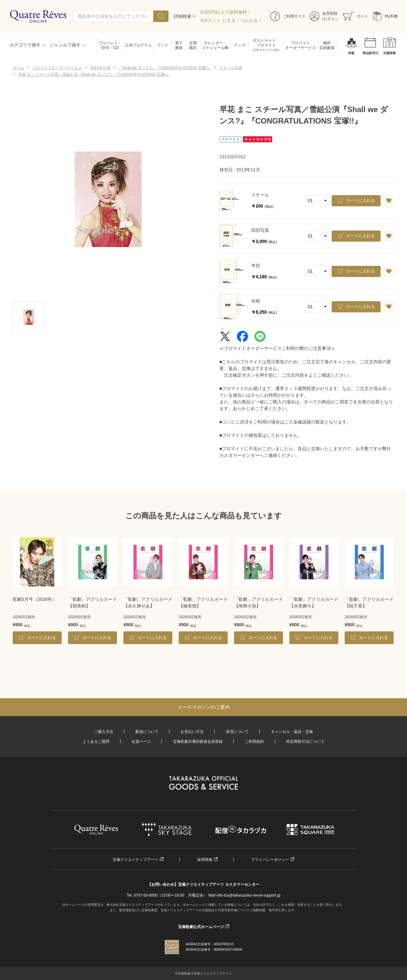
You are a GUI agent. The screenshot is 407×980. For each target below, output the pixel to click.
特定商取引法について (305, 742)
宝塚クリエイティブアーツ (135, 860)
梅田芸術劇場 (327, 45)
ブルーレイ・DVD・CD (110, 45)
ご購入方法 (104, 732)
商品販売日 (370, 53)
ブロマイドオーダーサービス (300, 45)
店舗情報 (390, 53)
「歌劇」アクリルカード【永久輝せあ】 (148, 603)
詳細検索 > (184, 16)
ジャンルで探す (65, 45)
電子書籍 (179, 45)
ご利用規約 (254, 742)
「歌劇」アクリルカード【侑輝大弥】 (259, 603)
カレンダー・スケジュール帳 (215, 45)
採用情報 (205, 860)
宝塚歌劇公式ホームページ (201, 927)
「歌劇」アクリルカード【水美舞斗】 (314, 603)
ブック (162, 45)
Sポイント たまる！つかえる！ (231, 20)
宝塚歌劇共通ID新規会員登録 (198, 742)
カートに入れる (360, 200)
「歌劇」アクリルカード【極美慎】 (203, 603)
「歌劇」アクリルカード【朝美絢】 (93, 603)
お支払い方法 (192, 732)
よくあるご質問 (96, 742)
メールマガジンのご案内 (204, 707)
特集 (351, 53)
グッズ (239, 45)
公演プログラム (138, 45)
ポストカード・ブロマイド (266, 45)
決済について (237, 732)
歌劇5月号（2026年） (34, 599)
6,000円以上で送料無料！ (226, 12)
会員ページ (141, 742)
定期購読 (193, 45)
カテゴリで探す (25, 45)
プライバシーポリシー (270, 860)
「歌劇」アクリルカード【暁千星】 (369, 603)
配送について (147, 732)
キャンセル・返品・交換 (292, 732)
